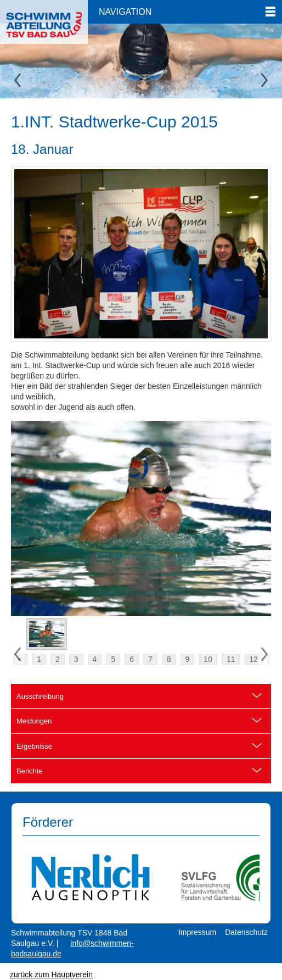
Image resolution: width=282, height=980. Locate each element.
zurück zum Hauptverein (51, 975)
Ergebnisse (34, 746)
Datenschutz (246, 932)
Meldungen (34, 721)
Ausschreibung (40, 696)
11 (231, 659)
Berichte (30, 771)
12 (254, 659)
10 (208, 659)
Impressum (197, 932)
